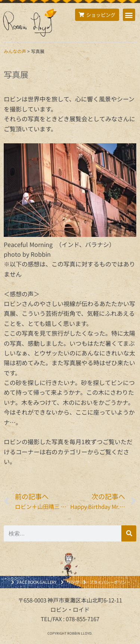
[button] (129, 15)
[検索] (129, 533)
